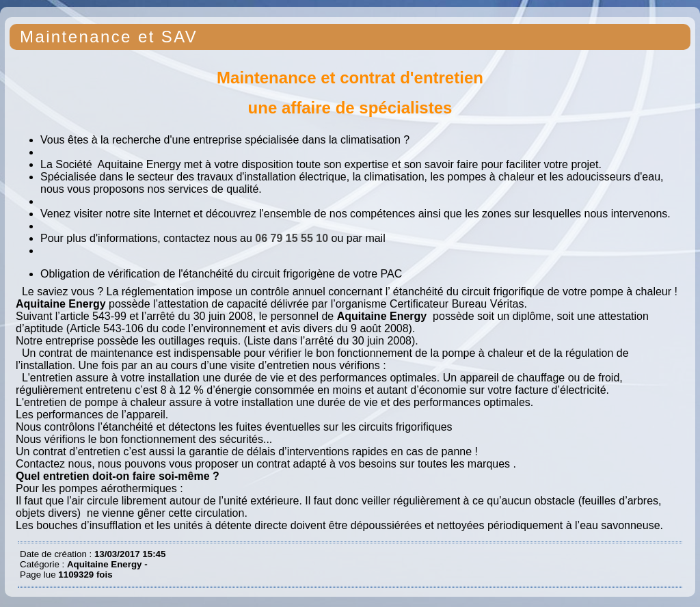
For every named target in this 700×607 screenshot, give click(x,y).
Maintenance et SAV (109, 37)
